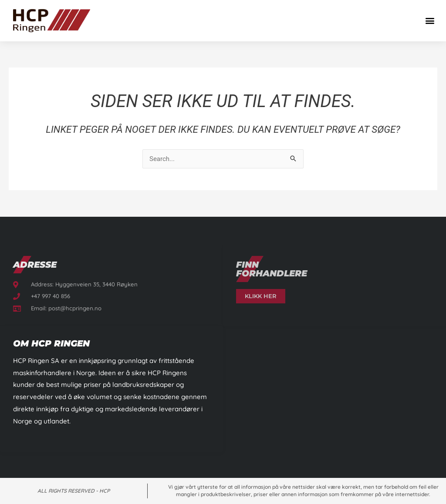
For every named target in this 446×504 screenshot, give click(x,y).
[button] (430, 21)
